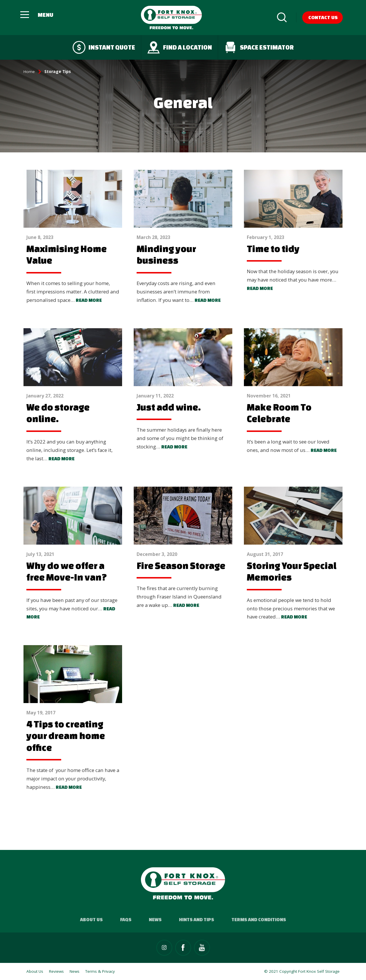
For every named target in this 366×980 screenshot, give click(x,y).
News (155, 919)
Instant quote (104, 47)
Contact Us (323, 17)
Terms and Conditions (259, 919)
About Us (91, 919)
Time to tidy (273, 249)
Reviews (56, 971)
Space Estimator (259, 47)
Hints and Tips (196, 919)
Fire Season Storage (181, 565)
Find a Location (180, 47)
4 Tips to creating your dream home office (66, 736)
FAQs (126, 919)
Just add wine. (169, 407)
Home (29, 72)
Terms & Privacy (100, 971)
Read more (89, 300)
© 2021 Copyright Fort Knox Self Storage (302, 971)
